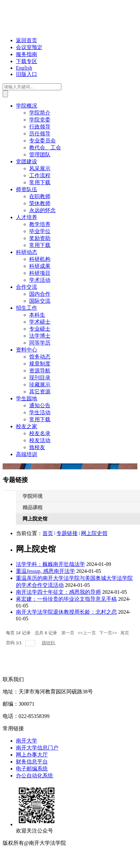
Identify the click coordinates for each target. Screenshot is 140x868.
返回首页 (27, 40)
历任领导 (40, 134)
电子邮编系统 (32, 769)
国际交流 (40, 301)
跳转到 (49, 643)
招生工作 (27, 308)
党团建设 (27, 161)
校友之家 (27, 426)
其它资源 (40, 392)
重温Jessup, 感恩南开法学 (45, 571)
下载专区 (27, 61)
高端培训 (27, 454)
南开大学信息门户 (37, 748)
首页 (48, 533)
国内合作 (40, 294)
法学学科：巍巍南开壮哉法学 (50, 564)
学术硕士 (40, 322)
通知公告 (40, 405)
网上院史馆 (94, 533)
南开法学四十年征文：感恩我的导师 (58, 592)
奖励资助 (40, 238)
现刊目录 (40, 378)
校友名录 (40, 433)
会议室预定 (29, 47)
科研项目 (40, 273)
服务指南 (27, 54)
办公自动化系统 (35, 776)
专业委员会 (42, 141)
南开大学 (27, 741)
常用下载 (40, 182)
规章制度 (40, 364)
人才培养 (27, 217)
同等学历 (40, 343)
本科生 (37, 315)
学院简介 (40, 113)
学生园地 (27, 398)
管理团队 (40, 155)
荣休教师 (40, 203)
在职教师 (40, 196)
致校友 (37, 447)
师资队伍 (27, 189)
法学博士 (40, 336)
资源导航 (40, 371)
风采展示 (40, 168)
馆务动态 (40, 357)
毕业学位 (40, 231)
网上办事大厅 (32, 755)
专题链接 (67, 533)
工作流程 (40, 175)
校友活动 (40, 440)
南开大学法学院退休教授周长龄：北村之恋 (66, 612)
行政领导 (40, 127)
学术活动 (40, 280)
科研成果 (40, 266)
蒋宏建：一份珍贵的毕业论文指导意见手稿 (66, 599)
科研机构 (40, 259)
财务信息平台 (32, 762)
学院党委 (40, 120)
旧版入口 (27, 74)
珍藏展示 (40, 385)
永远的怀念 (42, 210)
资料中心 (27, 350)
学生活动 (40, 412)
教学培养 (40, 224)
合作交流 (27, 287)
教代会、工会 (45, 148)
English (24, 68)
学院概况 (27, 106)
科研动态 (27, 252)
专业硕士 (40, 329)
